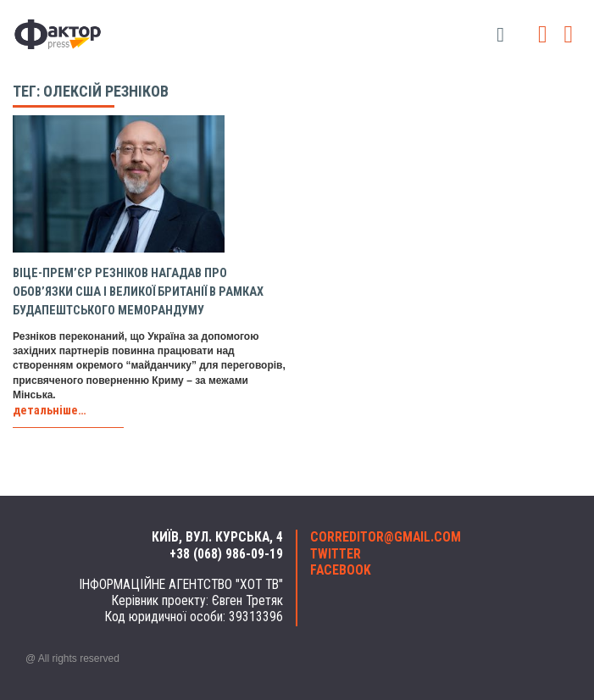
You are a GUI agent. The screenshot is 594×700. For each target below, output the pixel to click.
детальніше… (50, 411)
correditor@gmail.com (386, 537)
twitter (336, 554)
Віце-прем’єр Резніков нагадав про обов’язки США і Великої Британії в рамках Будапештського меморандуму (138, 292)
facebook (341, 570)
